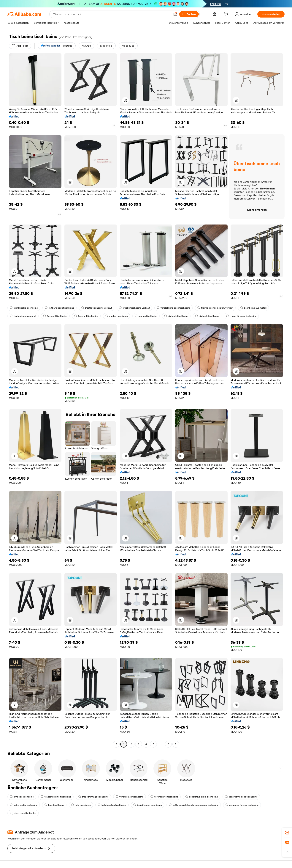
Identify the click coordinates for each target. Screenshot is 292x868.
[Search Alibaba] (112, 14)
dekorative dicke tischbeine (202, 797)
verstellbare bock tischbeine (174, 308)
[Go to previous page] (116, 744)
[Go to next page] (176, 744)
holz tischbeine (54, 805)
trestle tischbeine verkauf (97, 308)
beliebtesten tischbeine (112, 805)
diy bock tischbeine (176, 316)
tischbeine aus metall (253, 308)
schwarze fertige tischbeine (242, 805)
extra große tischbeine (24, 805)
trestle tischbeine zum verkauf (215, 308)
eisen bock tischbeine (23, 813)
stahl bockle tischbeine (24, 308)
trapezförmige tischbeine (241, 316)
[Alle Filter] (20, 46)
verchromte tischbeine (130, 797)
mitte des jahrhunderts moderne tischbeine (194, 805)
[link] (287, 833)
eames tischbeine (146, 316)
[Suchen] (189, 14)
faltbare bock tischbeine (59, 308)
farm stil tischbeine (55, 316)
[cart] (227, 15)
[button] (175, 14)
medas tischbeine (117, 316)
